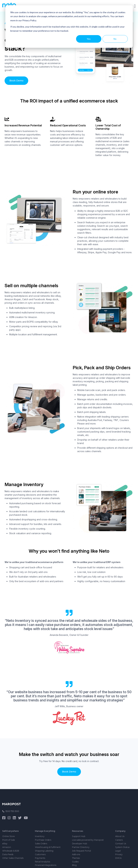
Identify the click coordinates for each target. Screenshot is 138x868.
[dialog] (69, 27)
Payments (40, 858)
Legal (118, 851)
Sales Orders (41, 844)
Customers (40, 854)
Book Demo (16, 81)
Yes (89, 39)
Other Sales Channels (13, 858)
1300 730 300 (11, 811)
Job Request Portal (81, 851)
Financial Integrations (46, 865)
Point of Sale (9, 840)
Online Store (9, 836)
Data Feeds (8, 854)
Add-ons (76, 854)
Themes (76, 858)
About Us (120, 836)
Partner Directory (81, 847)
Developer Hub (80, 844)
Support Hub (79, 836)
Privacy (119, 854)
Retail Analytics (42, 862)
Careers (119, 840)
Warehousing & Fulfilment (48, 847)
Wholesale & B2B (11, 851)
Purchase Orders (43, 840)
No (115, 39)
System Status (122, 847)
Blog (74, 865)
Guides (75, 862)
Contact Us (121, 844)
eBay (5, 844)
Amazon (7, 847)
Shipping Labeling (44, 851)
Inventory (40, 836)
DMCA (118, 858)
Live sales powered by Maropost (88, 840)
